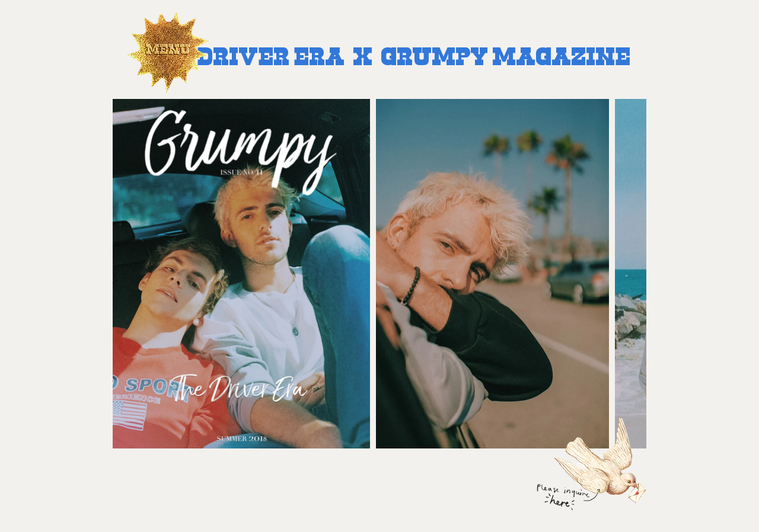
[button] (168, 55)
